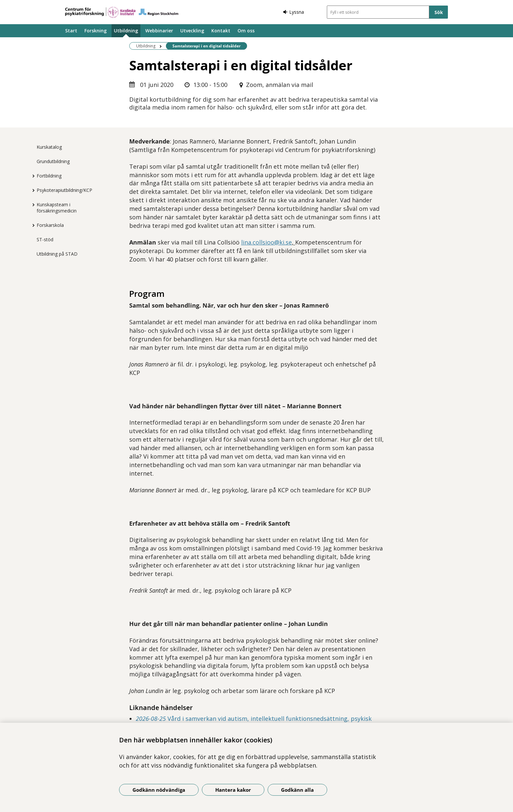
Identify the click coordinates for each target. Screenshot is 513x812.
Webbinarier (159, 31)
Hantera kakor (233, 790)
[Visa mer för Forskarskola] (32, 225)
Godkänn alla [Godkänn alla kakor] (297, 790)
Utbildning (126, 31)
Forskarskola (50, 225)
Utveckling (192, 31)
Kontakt (221, 31)
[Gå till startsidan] (122, 12)
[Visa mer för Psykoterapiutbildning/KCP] (32, 190)
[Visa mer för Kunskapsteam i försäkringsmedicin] (32, 205)
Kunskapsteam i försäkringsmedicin (57, 208)
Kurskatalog (49, 147)
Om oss (246, 31)
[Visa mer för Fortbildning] (32, 176)
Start (71, 31)
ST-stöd (45, 239)
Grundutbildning (53, 161)
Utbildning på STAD (57, 254)
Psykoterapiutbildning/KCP (64, 190)
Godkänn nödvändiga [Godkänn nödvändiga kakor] (159, 790)
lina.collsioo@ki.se (266, 242)
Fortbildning (49, 176)
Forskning (96, 31)
